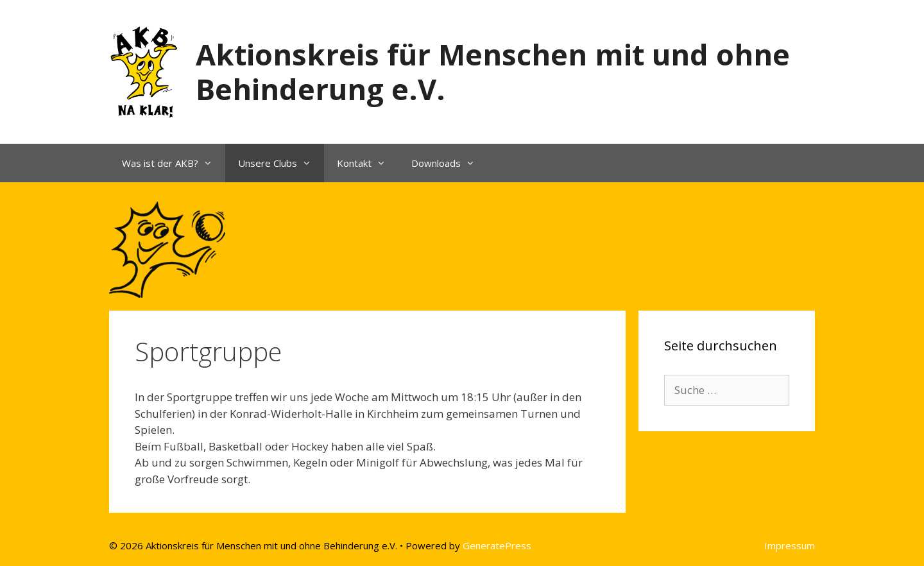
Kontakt (368, 163)
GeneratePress (497, 545)
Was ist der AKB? (174, 163)
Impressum (790, 545)
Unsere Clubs (281, 163)
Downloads (449, 163)
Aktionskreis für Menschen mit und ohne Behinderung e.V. (493, 72)
